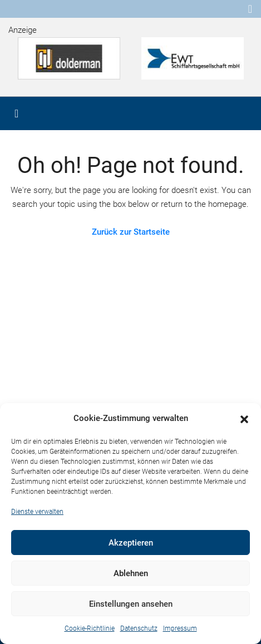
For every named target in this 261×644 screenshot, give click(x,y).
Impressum (180, 628)
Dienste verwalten (37, 512)
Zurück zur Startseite (131, 232)
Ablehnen (131, 573)
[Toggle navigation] (250, 9)
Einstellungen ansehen (131, 604)
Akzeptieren (131, 543)
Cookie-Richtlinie (90, 628)
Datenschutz (139, 628)
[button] (244, 419)
